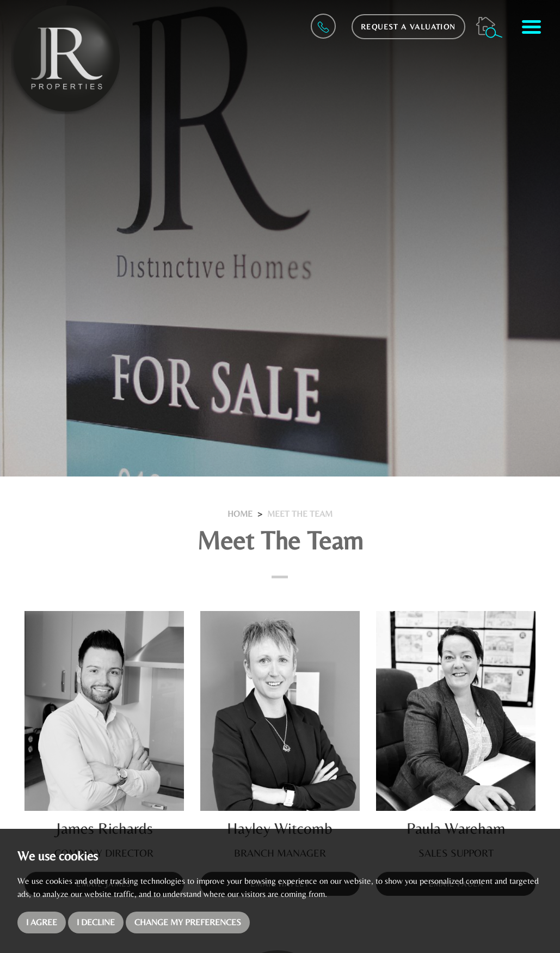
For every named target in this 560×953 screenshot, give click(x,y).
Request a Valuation (408, 27)
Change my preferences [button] (188, 922)
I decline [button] (96, 922)
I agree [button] (42, 922)
